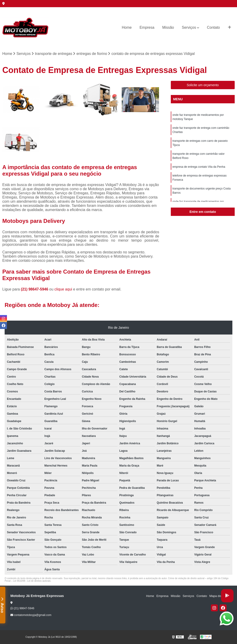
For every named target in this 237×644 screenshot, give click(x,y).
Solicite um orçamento (203, 85)
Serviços (189, 27)
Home (127, 27)
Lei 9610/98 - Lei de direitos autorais (32, 581)
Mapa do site (218, 596)
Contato (213, 27)
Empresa (147, 27)
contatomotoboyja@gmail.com (31, 615)
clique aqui (63, 289)
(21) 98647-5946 (35, 289)
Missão (168, 27)
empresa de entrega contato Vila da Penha (199, 167)
